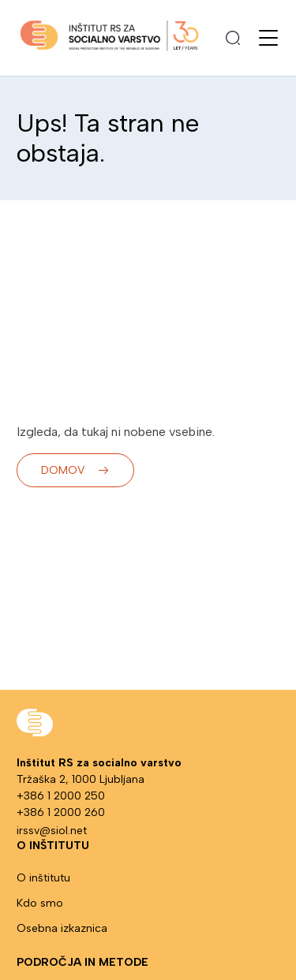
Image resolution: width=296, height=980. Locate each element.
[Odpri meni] (268, 38)
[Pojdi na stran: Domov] (109, 38)
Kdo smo (40, 903)
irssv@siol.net (52, 831)
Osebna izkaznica (62, 928)
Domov (75, 470)
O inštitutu (43, 878)
